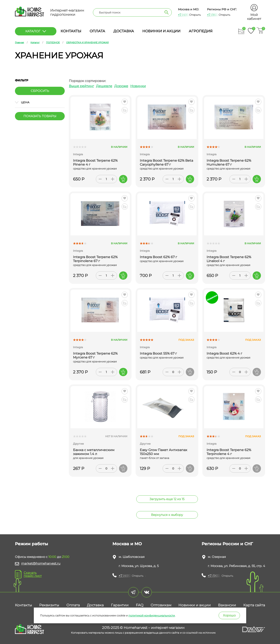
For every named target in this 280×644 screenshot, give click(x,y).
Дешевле (104, 86)
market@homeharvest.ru (41, 563)
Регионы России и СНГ (227, 544)
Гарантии (120, 605)
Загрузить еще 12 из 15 (167, 499)
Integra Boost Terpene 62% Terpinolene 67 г (95, 259)
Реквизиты (49, 605)
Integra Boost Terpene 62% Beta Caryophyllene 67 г (166, 163)
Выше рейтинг (81, 86)
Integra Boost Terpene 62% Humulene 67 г (229, 163)
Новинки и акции (161, 31)
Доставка (124, 31)
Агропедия (201, 31)
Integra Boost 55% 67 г (158, 353)
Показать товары (40, 116)
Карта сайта (254, 605)
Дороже (121, 86)
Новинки (138, 86)
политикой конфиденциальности (152, 615)
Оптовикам (161, 605)
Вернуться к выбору (167, 515)
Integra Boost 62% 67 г (158, 257)
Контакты (71, 31)
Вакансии (227, 605)
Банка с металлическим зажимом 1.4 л (94, 452)
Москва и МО (127, 544)
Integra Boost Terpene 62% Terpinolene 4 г (229, 452)
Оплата (97, 31)
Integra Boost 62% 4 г (224, 353)
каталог (36, 31)
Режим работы (32, 544)
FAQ (140, 605)
